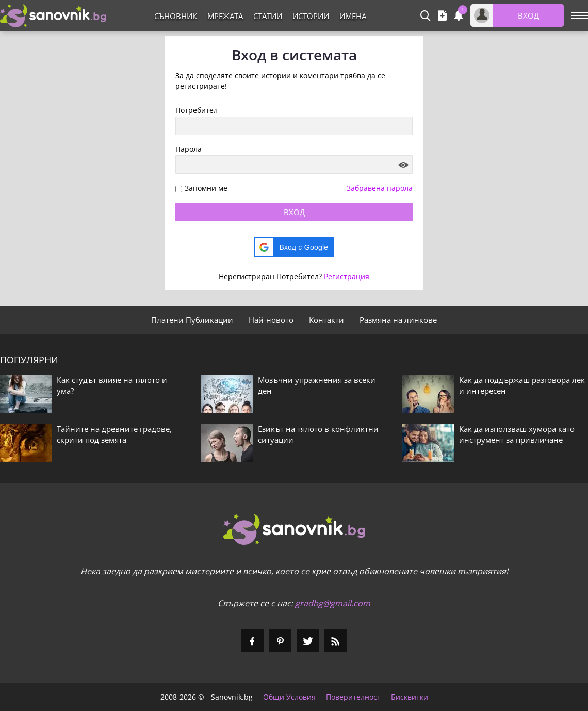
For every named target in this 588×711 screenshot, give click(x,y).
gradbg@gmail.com (333, 603)
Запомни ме (206, 189)
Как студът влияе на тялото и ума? (112, 385)
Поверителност (353, 697)
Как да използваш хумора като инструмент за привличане (517, 434)
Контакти (326, 320)
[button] (294, 247)
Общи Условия (289, 697)
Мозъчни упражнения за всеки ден (317, 385)
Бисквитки (410, 697)
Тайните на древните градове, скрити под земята (114, 434)
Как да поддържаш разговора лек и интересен (522, 385)
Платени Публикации (192, 320)
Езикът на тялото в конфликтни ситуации (318, 434)
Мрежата (225, 16)
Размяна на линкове (398, 320)
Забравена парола (380, 188)
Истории (311, 16)
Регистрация (347, 276)
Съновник (176, 16)
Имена (353, 16)
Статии (268, 16)
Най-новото (271, 320)
